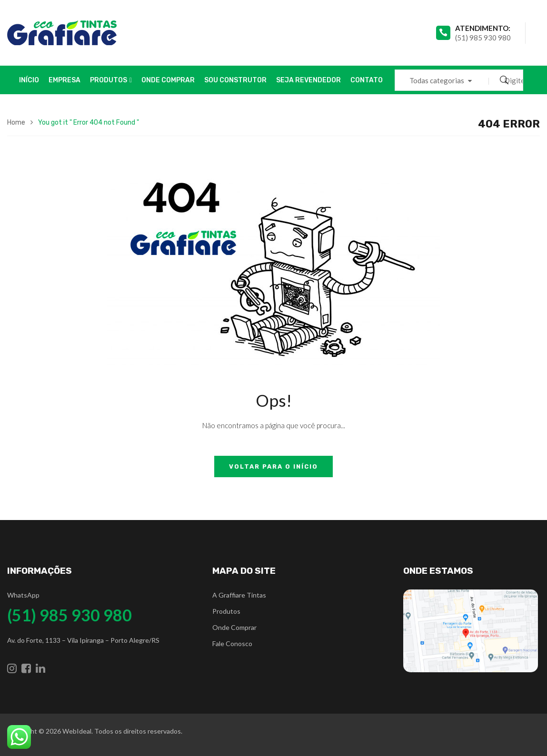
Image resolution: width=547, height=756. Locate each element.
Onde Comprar (234, 627)
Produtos (226, 611)
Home (16, 123)
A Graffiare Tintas (239, 595)
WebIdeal (77, 731)
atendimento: (483, 28)
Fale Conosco (232, 643)
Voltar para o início (273, 466)
